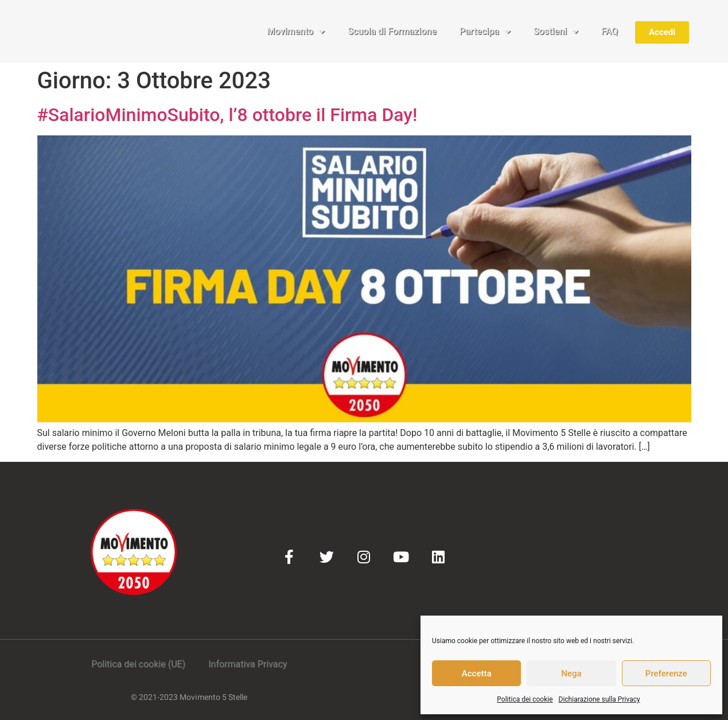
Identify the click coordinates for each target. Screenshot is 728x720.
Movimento (296, 32)
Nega (571, 674)
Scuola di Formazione (392, 31)
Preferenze (666, 674)
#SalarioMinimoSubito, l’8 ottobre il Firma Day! (227, 115)
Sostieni (556, 32)
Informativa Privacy (248, 664)
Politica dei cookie (525, 699)
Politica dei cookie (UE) (138, 664)
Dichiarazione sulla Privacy (599, 699)
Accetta (477, 674)
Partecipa (485, 32)
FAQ (610, 31)
